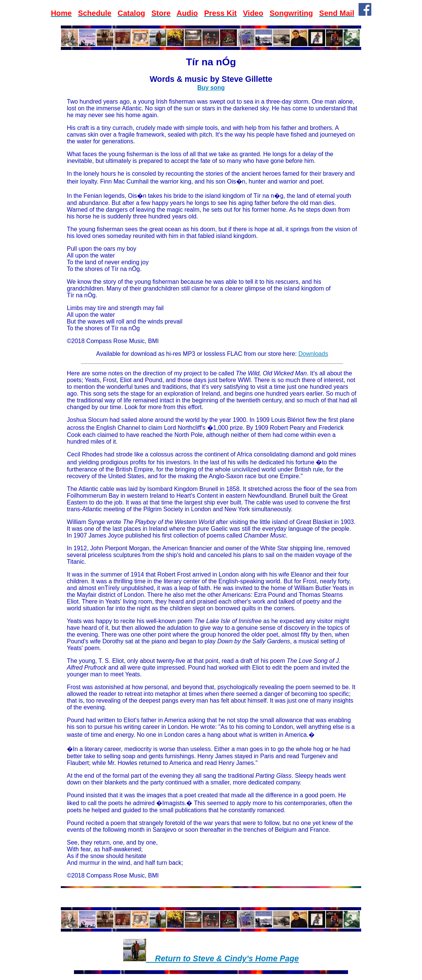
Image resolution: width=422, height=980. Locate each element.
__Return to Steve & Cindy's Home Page (222, 959)
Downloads (313, 354)
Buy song (211, 88)
